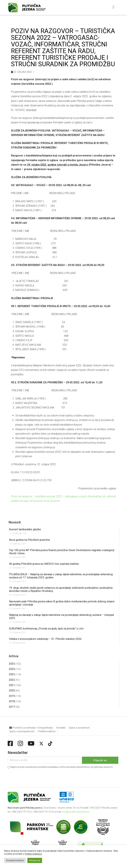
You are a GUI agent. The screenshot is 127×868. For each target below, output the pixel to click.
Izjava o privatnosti (79, 728)
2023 (12, 674)
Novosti (15, 522)
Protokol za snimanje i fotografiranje (31, 728)
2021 (12, 685)
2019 (12, 696)
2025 (12, 664)
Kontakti (61, 728)
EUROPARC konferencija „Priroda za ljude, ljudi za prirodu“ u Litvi (46, 629)
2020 (12, 690)
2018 (12, 701)
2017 (12, 707)
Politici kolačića (33, 854)
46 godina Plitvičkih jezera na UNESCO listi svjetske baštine (44, 564)
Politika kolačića (47, 731)
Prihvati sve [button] (35, 860)
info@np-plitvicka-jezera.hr (76, 812)
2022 (12, 680)
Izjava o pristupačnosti (22, 731)
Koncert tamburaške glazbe (25, 529)
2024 (12, 669)
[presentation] (33, 776)
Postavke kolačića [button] (15, 860)
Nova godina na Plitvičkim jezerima (29, 540)
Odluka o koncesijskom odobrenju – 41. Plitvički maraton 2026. (45, 639)
